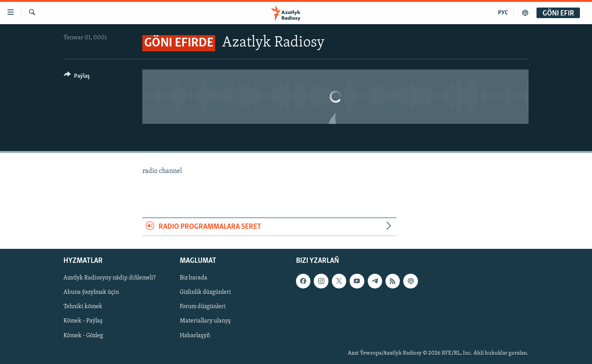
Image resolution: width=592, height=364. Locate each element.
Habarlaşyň (195, 335)
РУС (503, 13)
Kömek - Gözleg (83, 335)
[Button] (77, 77)
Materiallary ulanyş (205, 321)
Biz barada (193, 278)
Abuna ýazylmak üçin (91, 292)
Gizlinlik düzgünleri (205, 292)
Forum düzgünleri (203, 307)
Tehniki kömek (83, 307)
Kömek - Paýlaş (83, 321)
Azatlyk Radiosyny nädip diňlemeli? (109, 278)
